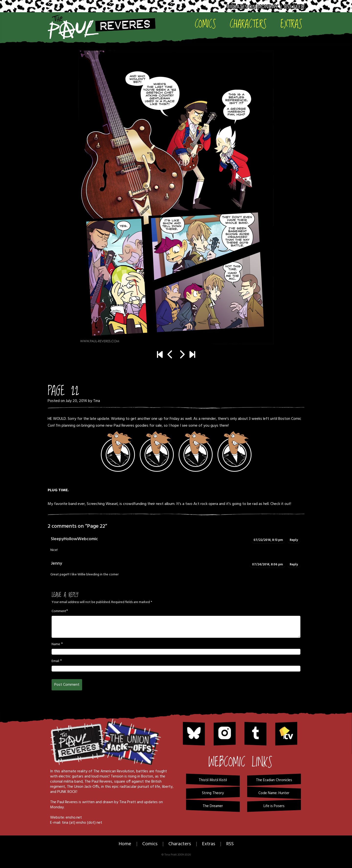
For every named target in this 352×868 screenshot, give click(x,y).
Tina (97, 401)
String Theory (213, 793)
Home (125, 844)
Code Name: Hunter (274, 793)
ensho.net (74, 818)
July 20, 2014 (76, 401)
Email (55, 661)
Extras (291, 24)
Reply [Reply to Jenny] (294, 565)
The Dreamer (213, 806)
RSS (230, 844)
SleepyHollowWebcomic (74, 539)
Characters (248, 24)
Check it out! (281, 504)
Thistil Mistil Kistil (213, 780)
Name (56, 644)
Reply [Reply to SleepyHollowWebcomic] (294, 540)
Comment (59, 611)
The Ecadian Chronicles (274, 780)
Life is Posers (274, 806)
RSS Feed (294, 7)
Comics (205, 24)
